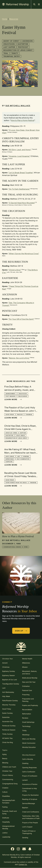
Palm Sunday (23, 396)
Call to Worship (28, 759)
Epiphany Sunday (9, 671)
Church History (8, 775)
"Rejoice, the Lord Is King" (19, 358)
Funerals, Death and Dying (9, 812)
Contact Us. (23, 864)
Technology (26, 726)
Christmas (6, 667)
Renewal (26, 456)
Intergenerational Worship (8, 827)
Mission (25, 667)
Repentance (10, 459)
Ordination (26, 686)
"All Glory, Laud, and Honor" (20, 150)
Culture (5, 792)
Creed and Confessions (31, 812)
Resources (14, 19)
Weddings (26, 735)
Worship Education (29, 747)
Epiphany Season (8, 675)
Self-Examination (23, 459)
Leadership (6, 837)
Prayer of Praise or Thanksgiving (29, 832)
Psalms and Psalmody (30, 705)
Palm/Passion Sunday (10, 701)
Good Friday (10, 415)
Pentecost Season (9, 730)
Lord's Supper (27, 827)
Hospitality (6, 822)
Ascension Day (8, 721)
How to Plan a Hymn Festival (23, 120)
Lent (19, 456)
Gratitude (6, 818)
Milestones (26, 663)
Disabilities (6, 796)
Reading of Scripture (30, 799)
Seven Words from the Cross (16, 483)
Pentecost (23, 47)
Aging (4, 754)
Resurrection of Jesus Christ (18, 50)
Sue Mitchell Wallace (18, 106)
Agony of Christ (11, 41)
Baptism (23, 433)
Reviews (25, 718)
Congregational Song (10, 784)
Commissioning (8, 779)
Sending (25, 838)
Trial (6, 53)
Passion (20, 415)
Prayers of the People (30, 823)
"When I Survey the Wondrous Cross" (24, 254)
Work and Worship (29, 739)
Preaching (26, 695)
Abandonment (11, 394)
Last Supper (9, 47)
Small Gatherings (28, 722)
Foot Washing (11, 396)
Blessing (5, 763)
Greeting (25, 763)
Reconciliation (27, 710)
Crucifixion (9, 44)
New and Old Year (29, 682)
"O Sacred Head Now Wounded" (22, 203)
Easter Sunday (7, 713)
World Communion (29, 743)
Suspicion (9, 462)
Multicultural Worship (30, 678)
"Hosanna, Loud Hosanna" (19, 156)
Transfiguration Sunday (11, 684)
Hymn (26, 547)
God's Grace (21, 435)
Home (5, 19)
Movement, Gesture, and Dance (30, 672)
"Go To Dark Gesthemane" (19, 189)
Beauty (5, 758)
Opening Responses (29, 767)
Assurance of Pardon (30, 784)
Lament (25, 780)
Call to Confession (29, 772)
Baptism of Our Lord (10, 680)
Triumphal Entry (12, 56)
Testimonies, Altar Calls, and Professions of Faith (31, 817)
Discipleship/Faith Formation (9, 802)
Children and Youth (9, 767)
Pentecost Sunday (9, 726)
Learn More (13, 399)
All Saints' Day (7, 738)
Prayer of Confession (30, 776)
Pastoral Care (27, 690)
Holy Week (6, 696)
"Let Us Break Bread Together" (21, 173)
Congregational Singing (12, 547)
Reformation (27, 714)
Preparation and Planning (28, 700)
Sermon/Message (29, 803)
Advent (5, 663)
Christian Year (7, 771)
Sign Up (21, 631)
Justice (5, 833)
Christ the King (8, 742)
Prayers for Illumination (30, 795)
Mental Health (27, 659)
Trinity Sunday (7, 734)
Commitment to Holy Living (30, 790)
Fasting (5, 807)
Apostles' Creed (11, 433)
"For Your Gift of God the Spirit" (21, 319)
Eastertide (23, 44)
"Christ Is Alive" (15, 270)
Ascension (28, 41)
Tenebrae (29, 415)
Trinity (15, 53)
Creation (5, 788)
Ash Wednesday (8, 692)
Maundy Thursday (9, 705)
